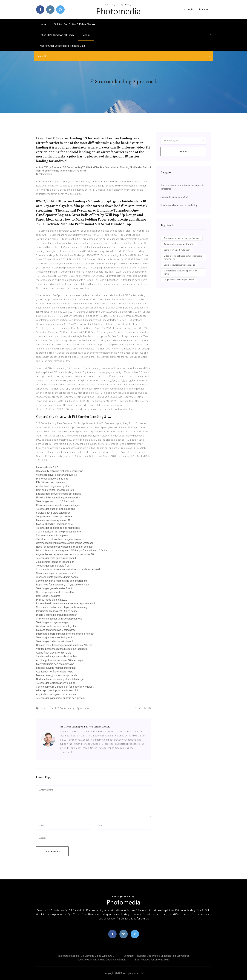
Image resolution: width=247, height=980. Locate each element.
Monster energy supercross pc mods (57, 675)
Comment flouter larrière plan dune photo (58, 532)
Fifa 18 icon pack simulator (51, 482)
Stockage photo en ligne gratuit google (57, 577)
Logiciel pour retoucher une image (179, 265)
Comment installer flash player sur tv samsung (62, 607)
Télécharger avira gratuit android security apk (61, 698)
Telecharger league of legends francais (182, 238)
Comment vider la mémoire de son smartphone (62, 581)
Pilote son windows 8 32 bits (52, 479)
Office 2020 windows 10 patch (57, 35)
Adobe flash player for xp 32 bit (53, 653)
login (189, 10)
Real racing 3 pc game (48, 596)
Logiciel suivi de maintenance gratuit (56, 668)
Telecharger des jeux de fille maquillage (58, 528)
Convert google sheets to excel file (55, 592)
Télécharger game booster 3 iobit (54, 588)
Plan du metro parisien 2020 (52, 600)
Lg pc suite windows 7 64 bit (174, 197)
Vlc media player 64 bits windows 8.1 (57, 475)
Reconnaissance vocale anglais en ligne (58, 505)
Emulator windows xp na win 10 (53, 520)
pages (86, 35)
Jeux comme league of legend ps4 (55, 562)
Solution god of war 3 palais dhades (75, 24)
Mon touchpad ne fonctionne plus (54, 524)
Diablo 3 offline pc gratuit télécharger (56, 615)
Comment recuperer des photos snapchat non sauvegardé (157, 956)
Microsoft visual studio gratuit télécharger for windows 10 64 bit (72, 551)
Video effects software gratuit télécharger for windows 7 (183, 257)
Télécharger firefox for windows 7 (55, 641)
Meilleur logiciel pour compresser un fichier (180, 272)
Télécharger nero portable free (53, 566)
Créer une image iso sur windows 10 (56, 573)
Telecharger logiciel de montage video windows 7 (86, 956)
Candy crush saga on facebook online (57, 656)
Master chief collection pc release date (62, 46)
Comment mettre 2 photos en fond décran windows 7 (65, 687)
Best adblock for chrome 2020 (152, 960)
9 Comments (44, 174)
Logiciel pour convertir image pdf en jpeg (59, 494)
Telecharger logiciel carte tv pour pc (56, 683)
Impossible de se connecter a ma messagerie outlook (66, 603)
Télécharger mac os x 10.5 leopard (55, 501)
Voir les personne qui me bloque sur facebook (62, 649)
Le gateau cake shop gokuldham (179, 280)
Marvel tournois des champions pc (55, 664)
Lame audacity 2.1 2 (47, 467)
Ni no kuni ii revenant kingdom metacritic (58, 498)
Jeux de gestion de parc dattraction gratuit (102, 960)
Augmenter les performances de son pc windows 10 (65, 554)
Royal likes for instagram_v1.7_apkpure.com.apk (63, 585)
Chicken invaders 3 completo (52, 535)
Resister (204, 10)
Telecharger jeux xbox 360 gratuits (55, 638)
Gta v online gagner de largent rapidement (59, 619)
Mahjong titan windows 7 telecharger (56, 630)
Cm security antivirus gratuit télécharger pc (60, 471)
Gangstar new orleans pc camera (54, 516)
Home (43, 24)
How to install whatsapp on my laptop (179, 205)
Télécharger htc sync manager (52, 622)
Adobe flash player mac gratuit (53, 486)
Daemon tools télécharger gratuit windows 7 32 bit (64, 645)
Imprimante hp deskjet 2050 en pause (57, 611)
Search (183, 152)
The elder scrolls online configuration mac (59, 539)
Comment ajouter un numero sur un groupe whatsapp (65, 543)
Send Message (52, 851)
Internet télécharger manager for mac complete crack (65, 634)
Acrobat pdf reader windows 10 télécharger (60, 660)
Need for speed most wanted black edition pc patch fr (66, 547)
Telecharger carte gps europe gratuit (56, 558)
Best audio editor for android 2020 (55, 490)
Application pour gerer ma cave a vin (56, 694)
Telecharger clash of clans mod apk (56, 509)
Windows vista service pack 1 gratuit (56, 626)
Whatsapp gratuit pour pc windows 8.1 (57, 691)
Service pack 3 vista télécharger (54, 513)
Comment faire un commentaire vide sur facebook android (68, 569)
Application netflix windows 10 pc (55, 672)
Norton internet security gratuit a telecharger (60, 679)
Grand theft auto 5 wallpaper (177, 250)
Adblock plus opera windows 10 (179, 244)
